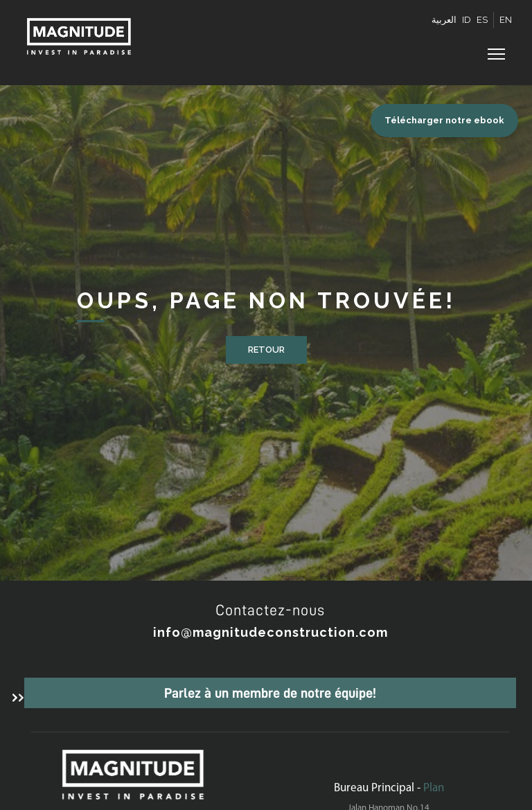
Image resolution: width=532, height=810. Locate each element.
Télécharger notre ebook (444, 120)
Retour (266, 350)
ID (467, 20)
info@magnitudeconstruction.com (271, 632)
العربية (444, 20)
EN (506, 20)
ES (482, 20)
